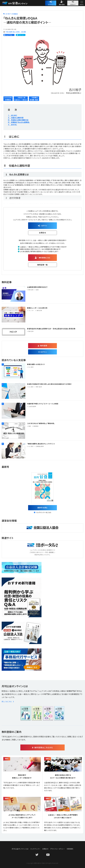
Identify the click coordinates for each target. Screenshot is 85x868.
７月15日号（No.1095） (13, 32)
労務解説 (15, 14)
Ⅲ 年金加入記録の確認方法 (18, 120)
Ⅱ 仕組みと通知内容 (16, 118)
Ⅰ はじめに (13, 115)
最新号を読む (42, 508)
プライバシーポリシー (58, 849)
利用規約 (70, 849)
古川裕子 (8, 14)
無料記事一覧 (42, 265)
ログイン (51, 4)
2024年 (24, 32)
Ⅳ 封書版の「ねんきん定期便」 (19, 122)
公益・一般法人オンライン (18, 3)
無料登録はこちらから (44, 747)
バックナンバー (35, 849)
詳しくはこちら (8, 701)
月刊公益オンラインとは (20, 849)
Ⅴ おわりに (12, 125)
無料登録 (62, 4)
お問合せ (73, 4)
